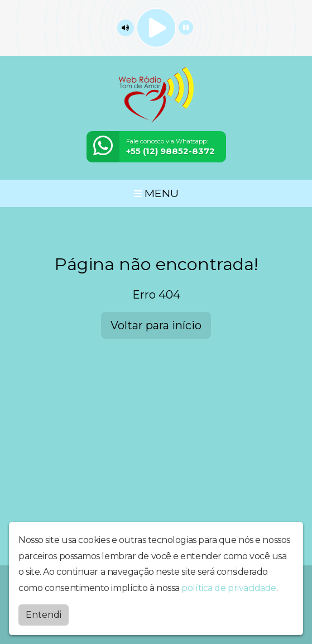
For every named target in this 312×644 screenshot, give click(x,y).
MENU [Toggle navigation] (156, 193)
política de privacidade (229, 587)
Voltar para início (156, 325)
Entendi (44, 614)
